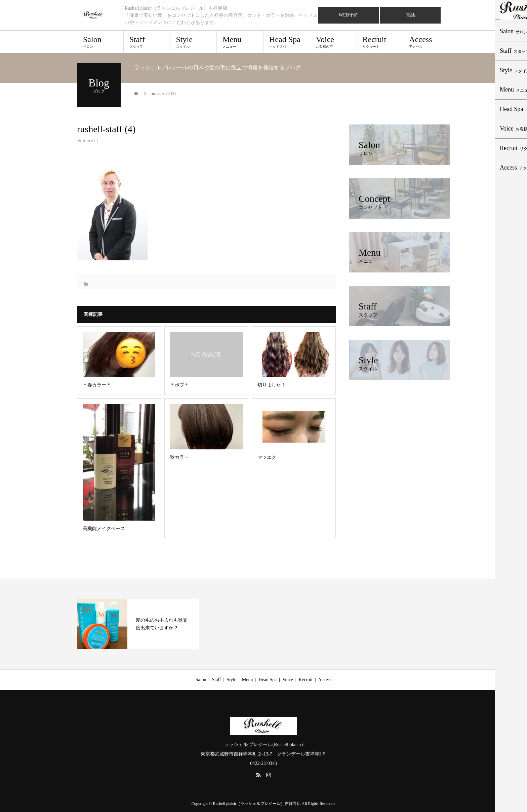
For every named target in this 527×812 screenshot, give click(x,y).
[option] (138, 624)
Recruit (380, 42)
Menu (240, 42)
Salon (100, 42)
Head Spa (287, 42)
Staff (147, 42)
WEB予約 (348, 15)
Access (427, 42)
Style (194, 42)
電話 (410, 15)
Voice (333, 42)
